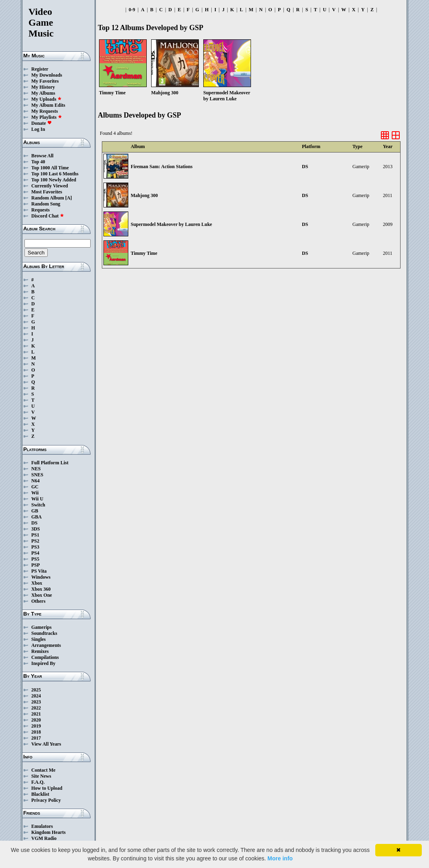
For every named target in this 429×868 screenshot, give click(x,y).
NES (36, 469)
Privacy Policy (46, 800)
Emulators (42, 826)
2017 (36, 738)
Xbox (37, 583)
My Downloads (47, 75)
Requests (40, 210)
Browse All (42, 156)
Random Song (46, 204)
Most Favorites (47, 192)
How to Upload (47, 788)
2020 (36, 720)
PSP (35, 565)
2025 (36, 690)
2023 (36, 702)
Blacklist (40, 794)
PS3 (35, 547)
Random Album (48, 198)
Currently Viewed (50, 186)
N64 (35, 481)
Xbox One (42, 595)
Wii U (37, 499)
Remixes (40, 651)
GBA (36, 517)
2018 (36, 732)
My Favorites (45, 81)
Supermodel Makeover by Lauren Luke (171, 224)
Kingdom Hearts (49, 832)
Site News (41, 776)
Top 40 (38, 162)
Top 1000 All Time (50, 168)
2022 (36, 708)
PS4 (35, 553)
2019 (36, 726)
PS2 (35, 541)
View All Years (46, 744)
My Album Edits (48, 105)
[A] (69, 198)
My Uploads (47, 99)
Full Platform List (50, 463)
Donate (41, 123)
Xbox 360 (41, 589)
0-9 (132, 10)
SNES (37, 475)
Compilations (45, 657)
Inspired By (43, 663)
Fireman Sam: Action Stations (162, 167)
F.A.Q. (38, 782)
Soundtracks (44, 633)
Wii (35, 493)
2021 (36, 714)
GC (35, 487)
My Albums (43, 93)
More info (280, 858)
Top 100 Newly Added (54, 180)
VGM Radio (44, 838)
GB (35, 511)
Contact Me (43, 770)
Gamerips (41, 627)
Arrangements (46, 645)
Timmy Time (144, 253)
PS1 (35, 535)
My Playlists (47, 117)
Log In (38, 129)
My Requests (45, 111)
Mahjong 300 (144, 195)
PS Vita (39, 571)
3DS (35, 529)
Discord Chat (48, 216)
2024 (36, 696)
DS (34, 523)
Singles (38, 639)
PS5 (35, 559)
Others (38, 601)
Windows (41, 577)
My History (43, 87)
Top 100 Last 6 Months (55, 174)
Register (40, 69)
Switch (38, 505)
